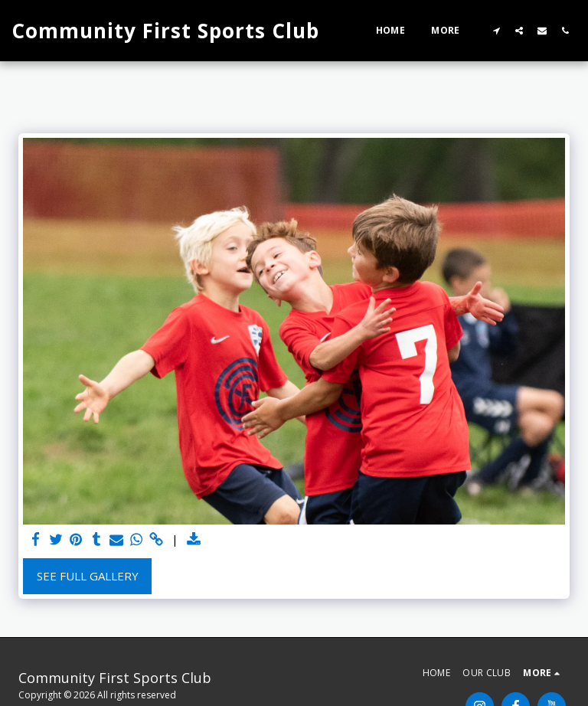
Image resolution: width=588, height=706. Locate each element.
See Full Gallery (88, 576)
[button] (496, 30)
